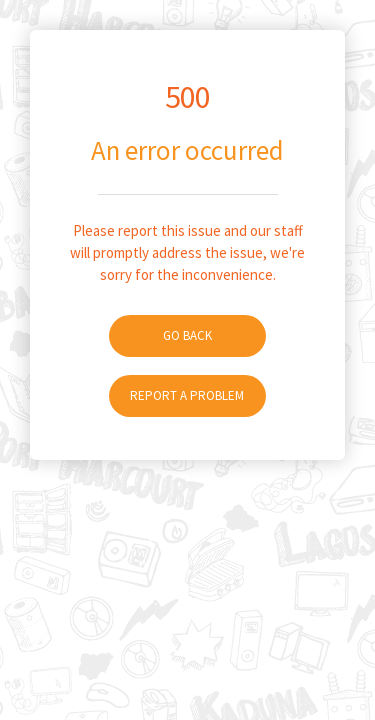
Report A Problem (187, 395)
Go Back (187, 335)
